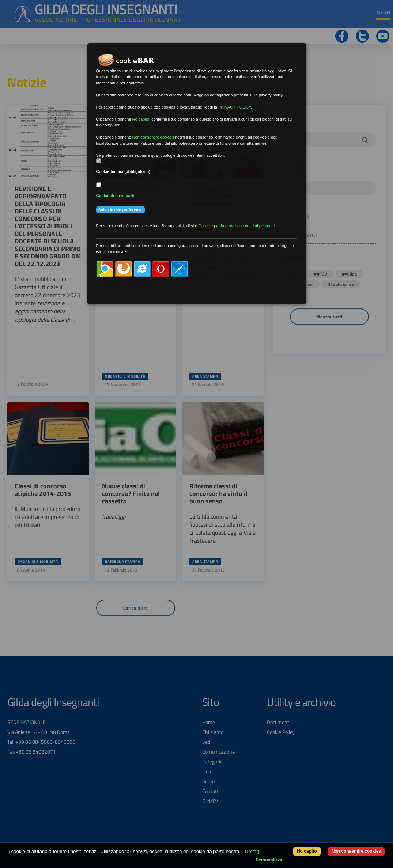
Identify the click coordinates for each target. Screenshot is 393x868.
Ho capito (307, 851)
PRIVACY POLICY (235, 107)
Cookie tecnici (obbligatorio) (123, 171)
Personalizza (269, 860)
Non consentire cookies (356, 851)
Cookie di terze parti (115, 196)
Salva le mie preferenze (121, 210)
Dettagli (253, 851)
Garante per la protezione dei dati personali (237, 226)
